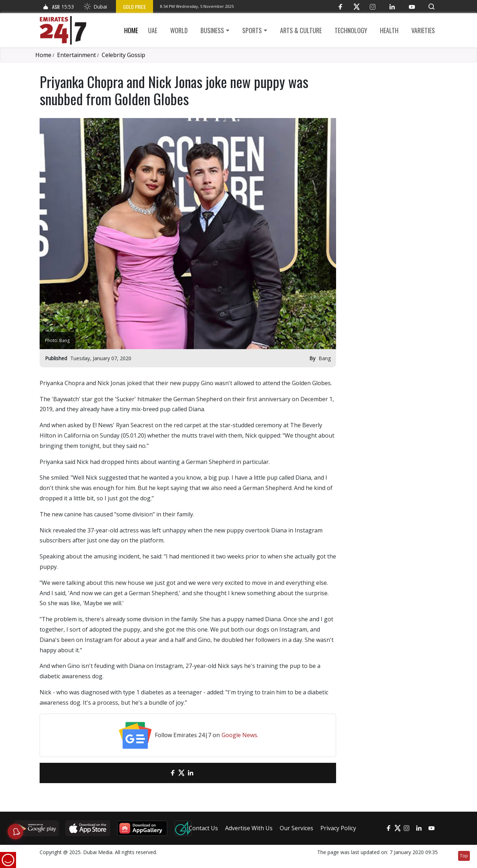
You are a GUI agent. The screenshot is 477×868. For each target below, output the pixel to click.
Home (131, 30)
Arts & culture (301, 30)
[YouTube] (412, 7)
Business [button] (212, 30)
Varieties (423, 30)
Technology (351, 30)
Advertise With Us (249, 828)
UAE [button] (153, 30)
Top (464, 856)
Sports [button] (252, 30)
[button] (432, 7)
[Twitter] (357, 7)
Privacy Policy (338, 828)
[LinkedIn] (392, 7)
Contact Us (203, 828)
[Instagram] (373, 7)
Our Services (296, 828)
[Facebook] (341, 7)
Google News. (240, 735)
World (179, 30)
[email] (160, 773)
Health (389, 30)
